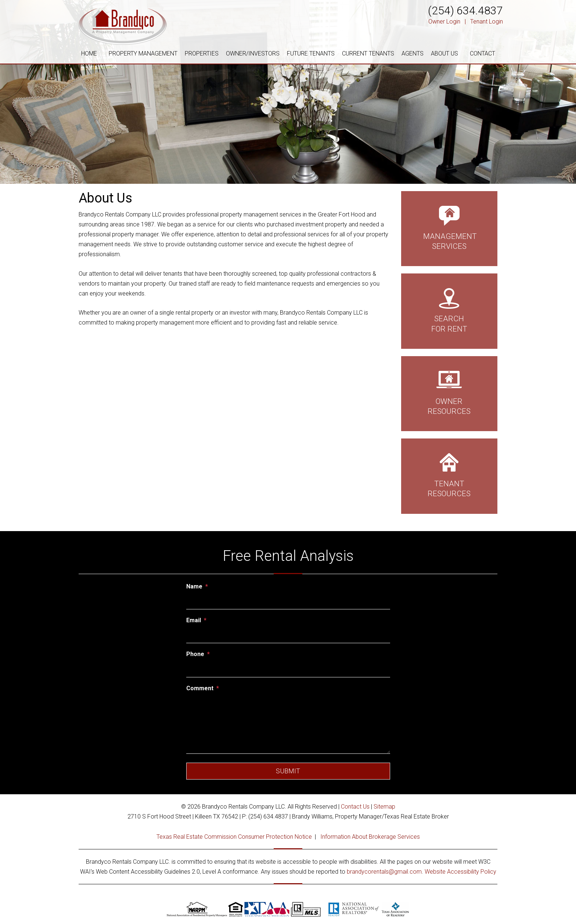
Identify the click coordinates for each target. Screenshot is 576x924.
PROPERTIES (202, 53)
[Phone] (288, 669)
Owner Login (444, 22)
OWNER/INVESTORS (253, 53)
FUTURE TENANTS (311, 53)
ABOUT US (444, 53)
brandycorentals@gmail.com (384, 872)
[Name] (288, 601)
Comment (200, 688)
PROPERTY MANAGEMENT (143, 53)
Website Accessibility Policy (460, 872)
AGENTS (413, 53)
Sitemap (384, 807)
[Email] (288, 635)
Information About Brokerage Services (370, 837)
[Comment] (288, 724)
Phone (195, 654)
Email (194, 620)
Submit (288, 771)
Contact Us (355, 807)
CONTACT (483, 53)
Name (194, 586)
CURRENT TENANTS (368, 53)
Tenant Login (487, 22)
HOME (89, 53)
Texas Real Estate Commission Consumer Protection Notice (234, 837)
